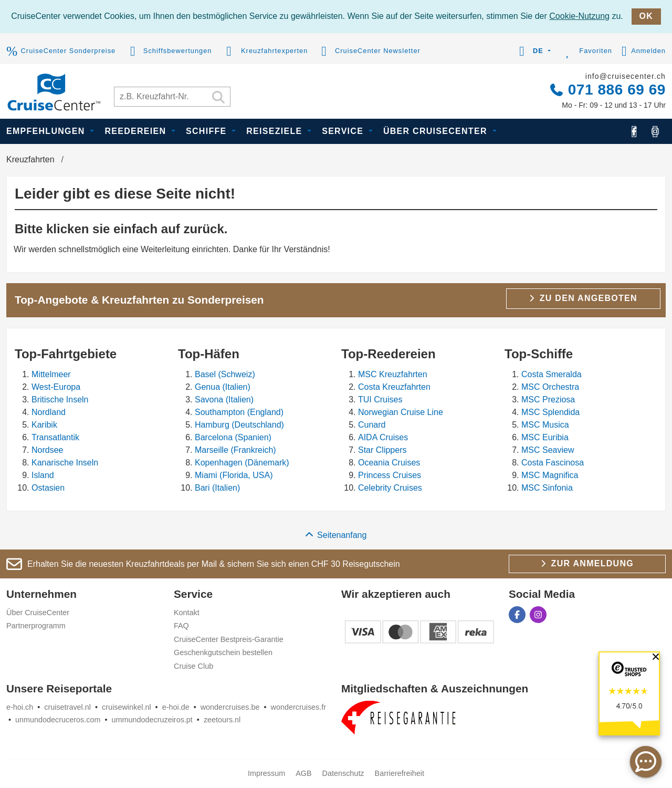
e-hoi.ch (20, 707)
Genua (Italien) (223, 387)
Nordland (49, 412)
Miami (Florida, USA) (234, 475)
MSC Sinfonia (547, 488)
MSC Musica (545, 425)
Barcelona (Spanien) (233, 437)
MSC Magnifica (550, 475)
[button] (533, 51)
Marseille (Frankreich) (235, 450)
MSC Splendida (550, 412)
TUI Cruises (380, 400)
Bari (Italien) (217, 488)
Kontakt (187, 613)
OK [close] (646, 16)
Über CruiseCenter (38, 613)
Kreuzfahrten (30, 159)
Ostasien (48, 488)
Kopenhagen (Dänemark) (242, 463)
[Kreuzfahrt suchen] (172, 97)
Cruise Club (193, 666)
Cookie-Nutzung (579, 16)
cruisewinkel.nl (127, 707)
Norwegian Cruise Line (401, 412)
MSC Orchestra (550, 387)
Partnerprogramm (36, 626)
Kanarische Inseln (65, 463)
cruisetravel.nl (67, 707)
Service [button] (344, 131)
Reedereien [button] (137, 131)
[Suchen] (218, 98)
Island (43, 475)
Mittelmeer (51, 374)
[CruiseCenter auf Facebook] (634, 131)
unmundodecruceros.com (58, 720)
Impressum (266, 773)
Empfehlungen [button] (47, 131)
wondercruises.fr (299, 707)
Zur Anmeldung (587, 563)
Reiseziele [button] (276, 131)
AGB (303, 773)
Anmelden (644, 51)
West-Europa (56, 387)
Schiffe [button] (208, 131)
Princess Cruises (390, 475)
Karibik (44, 425)
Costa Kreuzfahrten (394, 387)
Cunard (372, 425)
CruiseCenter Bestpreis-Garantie (229, 639)
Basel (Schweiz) (225, 374)
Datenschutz (343, 773)
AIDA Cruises (383, 437)
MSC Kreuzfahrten (393, 374)
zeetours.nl (222, 720)
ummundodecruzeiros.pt (152, 720)
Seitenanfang (336, 535)
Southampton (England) (239, 412)
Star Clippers (382, 450)
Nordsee (47, 450)
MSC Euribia (545, 437)
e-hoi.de (176, 707)
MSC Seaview (548, 450)
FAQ (181, 626)
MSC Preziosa (548, 400)
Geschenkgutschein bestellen (223, 652)
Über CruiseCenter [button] (437, 131)
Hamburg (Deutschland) (239, 425)
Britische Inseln (60, 400)
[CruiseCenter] (54, 91)
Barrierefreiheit (400, 773)
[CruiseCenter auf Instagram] (655, 131)
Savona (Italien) (224, 400)
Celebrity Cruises (390, 488)
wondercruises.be (230, 707)
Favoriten (586, 51)
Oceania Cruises (389, 463)
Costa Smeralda (552, 374)
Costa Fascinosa (553, 463)
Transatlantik (55, 437)
